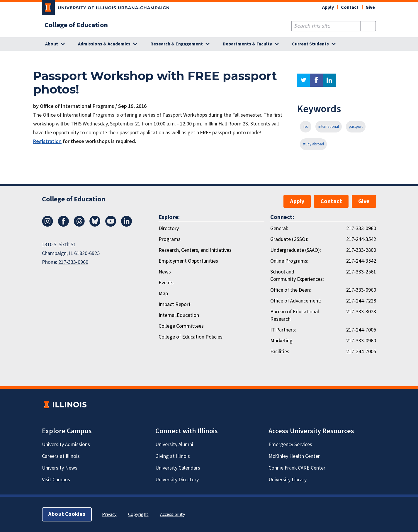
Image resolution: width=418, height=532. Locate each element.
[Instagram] (47, 225)
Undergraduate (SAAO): (296, 250)
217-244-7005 (361, 330)
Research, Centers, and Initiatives (195, 250)
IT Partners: (283, 330)
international (329, 127)
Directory (169, 228)
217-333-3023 (361, 312)
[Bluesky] (95, 225)
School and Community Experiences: (297, 276)
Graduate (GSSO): (289, 239)
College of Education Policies (191, 337)
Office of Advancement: (296, 301)
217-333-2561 (361, 272)
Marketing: (282, 341)
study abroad (313, 144)
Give (370, 7)
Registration (47, 141)
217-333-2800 (361, 250)
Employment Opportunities (188, 261)
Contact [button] (350, 7)
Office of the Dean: (291, 290)
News (165, 272)
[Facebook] (63, 225)
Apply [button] (328, 7)
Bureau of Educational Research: (295, 315)
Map (163, 294)
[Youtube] (111, 225)
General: (279, 228)
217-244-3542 (361, 239)
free (306, 127)
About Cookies (67, 514)
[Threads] (79, 225)
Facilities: (280, 352)
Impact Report (175, 304)
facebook (316, 80)
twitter (303, 80)
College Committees (181, 326)
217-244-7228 (361, 301)
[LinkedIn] (127, 225)
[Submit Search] (368, 26)
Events (166, 283)
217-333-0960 (73, 262)
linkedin (329, 80)
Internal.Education (179, 315)
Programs (170, 239)
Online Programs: (289, 261)
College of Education (76, 25)
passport (356, 127)
